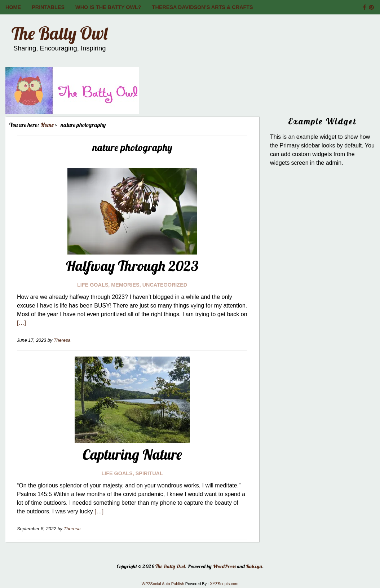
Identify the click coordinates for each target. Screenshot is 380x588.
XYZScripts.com (224, 584)
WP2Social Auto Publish (163, 584)
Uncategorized (165, 285)
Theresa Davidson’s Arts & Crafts (203, 7)
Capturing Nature (132, 454)
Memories (125, 285)
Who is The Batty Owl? (108, 7)
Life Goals (93, 285)
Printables (48, 7)
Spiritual (149, 473)
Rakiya (254, 566)
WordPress (224, 566)
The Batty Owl (59, 33)
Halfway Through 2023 (132, 266)
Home (13, 7)
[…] (21, 323)
